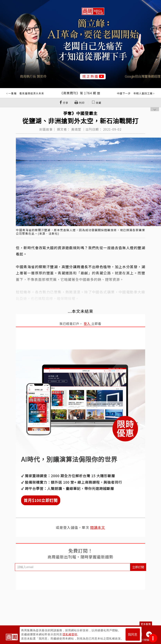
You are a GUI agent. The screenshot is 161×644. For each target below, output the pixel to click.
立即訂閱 (138, 567)
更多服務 (146, 624)
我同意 (133, 635)
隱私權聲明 (70, 634)
